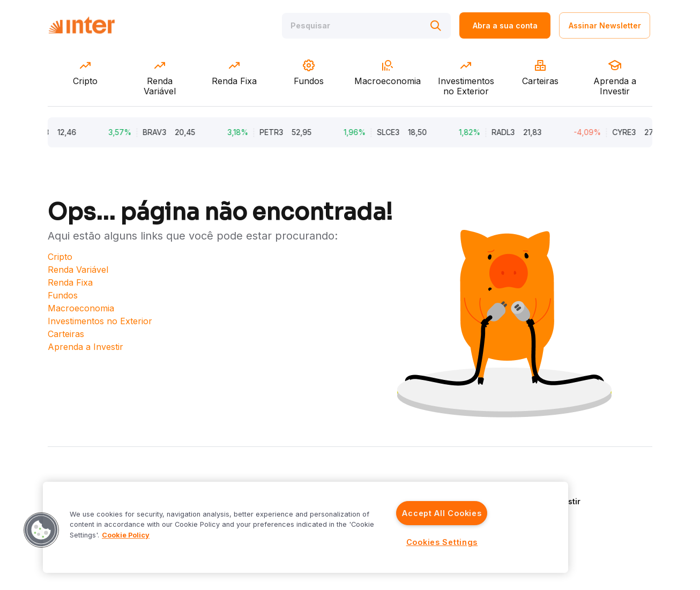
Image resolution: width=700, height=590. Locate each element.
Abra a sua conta (505, 25)
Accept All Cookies (442, 513)
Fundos (63, 295)
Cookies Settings (442, 542)
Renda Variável (78, 270)
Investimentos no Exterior (100, 321)
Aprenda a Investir (85, 347)
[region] (306, 527)
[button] (41, 530)
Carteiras (66, 334)
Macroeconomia (81, 308)
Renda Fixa (70, 282)
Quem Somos (536, 486)
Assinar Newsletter (605, 25)
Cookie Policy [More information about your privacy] (126, 535)
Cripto (60, 257)
